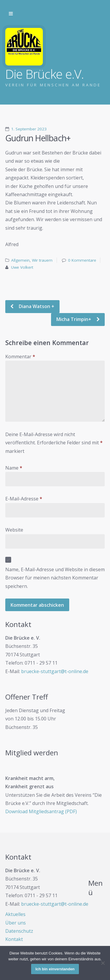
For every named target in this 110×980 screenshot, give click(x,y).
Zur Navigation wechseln (11, 14)
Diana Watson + (36, 306)
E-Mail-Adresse (24, 499)
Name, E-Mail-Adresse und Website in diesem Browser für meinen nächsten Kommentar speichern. (55, 578)
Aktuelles (15, 914)
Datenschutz (19, 931)
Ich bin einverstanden (55, 969)
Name (14, 468)
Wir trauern (42, 260)
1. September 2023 (29, 129)
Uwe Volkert (22, 267)
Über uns (16, 923)
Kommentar (20, 357)
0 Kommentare (82, 260)
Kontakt (14, 939)
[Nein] (103, 963)
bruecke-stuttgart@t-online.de (55, 671)
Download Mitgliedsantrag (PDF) (41, 811)
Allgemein (20, 260)
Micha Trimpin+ (74, 319)
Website (14, 530)
